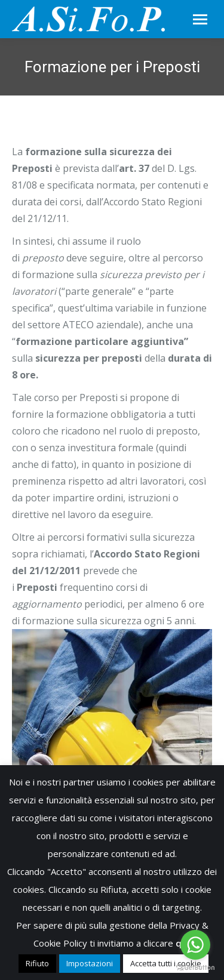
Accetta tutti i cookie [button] (166, 963)
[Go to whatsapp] (195, 945)
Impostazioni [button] (90, 963)
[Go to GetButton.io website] (195, 968)
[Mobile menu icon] (200, 19)
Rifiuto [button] (37, 963)
